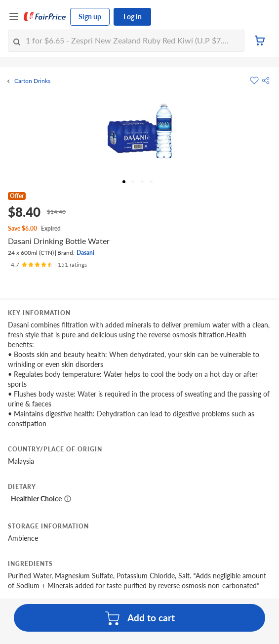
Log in (133, 17)
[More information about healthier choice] (68, 499)
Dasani (85, 253)
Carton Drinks (32, 81)
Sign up (90, 17)
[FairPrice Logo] (45, 17)
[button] (266, 80)
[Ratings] (49, 265)
